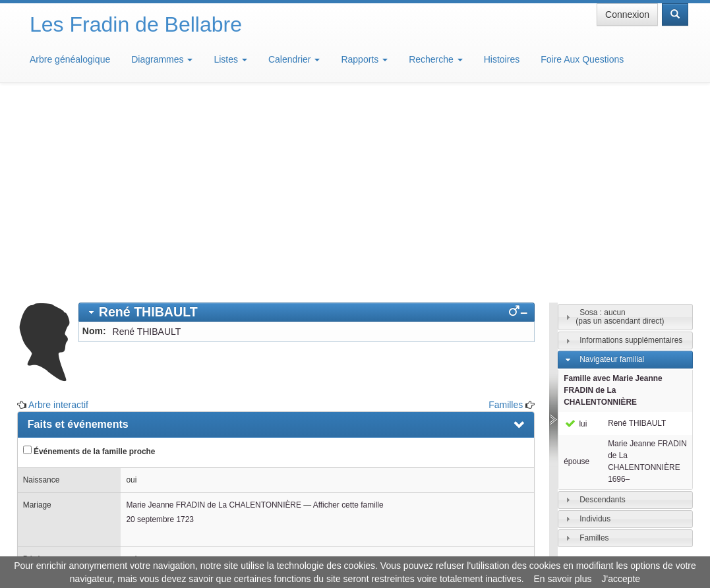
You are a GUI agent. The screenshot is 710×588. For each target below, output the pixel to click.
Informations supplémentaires (631, 146)
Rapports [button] (364, 59)
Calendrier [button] (294, 59)
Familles (506, 211)
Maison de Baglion (414, 548)
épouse (577, 268)
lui (575, 230)
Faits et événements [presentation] (78, 230)
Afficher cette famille (348, 311)
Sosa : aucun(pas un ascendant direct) (620, 123)
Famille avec (613, 196)
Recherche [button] (436, 59)
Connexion (627, 15)
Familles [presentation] (49, 395)
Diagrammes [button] (162, 59)
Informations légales (300, 548)
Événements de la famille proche (89, 257)
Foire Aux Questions (582, 59)
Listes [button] (230, 59)
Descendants (602, 306)
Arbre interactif (58, 211)
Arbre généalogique (70, 59)
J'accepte (621, 579)
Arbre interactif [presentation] (66, 425)
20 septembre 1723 (160, 326)
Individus (595, 325)
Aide (358, 548)
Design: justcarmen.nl (649, 513)
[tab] (307, 118)
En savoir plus (563, 579)
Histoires (502, 59)
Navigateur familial (612, 165)
